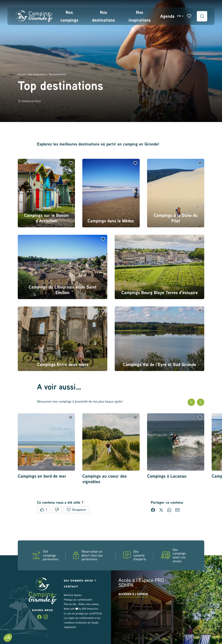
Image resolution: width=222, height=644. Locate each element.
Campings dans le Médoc (111, 221)
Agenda (167, 16)
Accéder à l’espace (133, 594)
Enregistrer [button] (30, 101)
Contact (72, 586)
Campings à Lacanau (167, 476)
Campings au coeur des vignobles (104, 479)
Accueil (22, 74)
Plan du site (70, 604)
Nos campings (69, 16)
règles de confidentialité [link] (81, 618)
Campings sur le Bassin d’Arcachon (46, 218)
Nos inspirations (139, 16)
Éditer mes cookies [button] (88, 604)
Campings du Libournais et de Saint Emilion (63, 290)
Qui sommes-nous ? (80, 581)
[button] (71, 163)
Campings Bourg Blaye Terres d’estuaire (159, 293)
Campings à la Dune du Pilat (176, 218)
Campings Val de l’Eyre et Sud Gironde (160, 365)
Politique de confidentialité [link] (78, 600)
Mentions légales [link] (73, 595)
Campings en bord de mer (42, 476)
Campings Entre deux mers (63, 365)
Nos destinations (103, 16)
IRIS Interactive (90, 609)
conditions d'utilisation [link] (76, 622)
